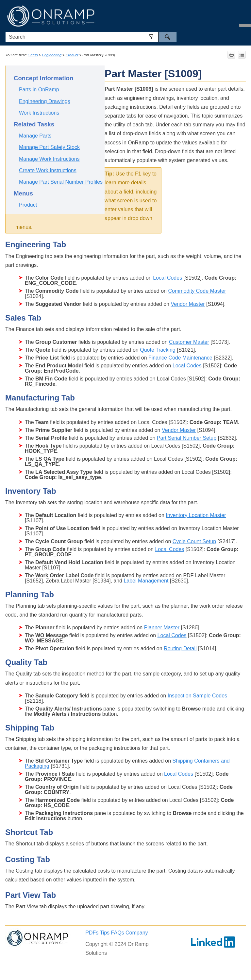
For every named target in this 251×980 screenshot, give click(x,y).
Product (72, 55)
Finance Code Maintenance (180, 358)
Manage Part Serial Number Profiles (61, 182)
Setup (33, 55)
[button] (151, 37)
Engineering (52, 55)
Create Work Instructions (48, 170)
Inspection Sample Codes (197, 696)
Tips (105, 933)
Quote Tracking (158, 350)
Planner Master (162, 628)
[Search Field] (91, 37)
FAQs (118, 933)
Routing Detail (180, 648)
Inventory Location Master (196, 515)
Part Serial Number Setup (187, 438)
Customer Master (189, 342)
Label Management (146, 581)
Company (137, 933)
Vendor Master (188, 304)
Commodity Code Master (197, 291)
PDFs (92, 933)
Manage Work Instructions (49, 159)
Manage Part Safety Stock (49, 147)
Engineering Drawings (45, 101)
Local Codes (167, 278)
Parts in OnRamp (39, 90)
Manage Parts (35, 136)
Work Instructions (39, 113)
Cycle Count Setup (194, 541)
